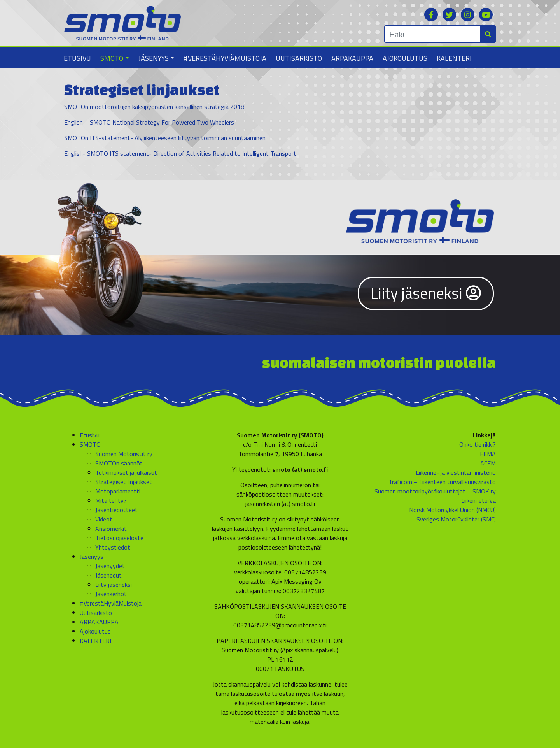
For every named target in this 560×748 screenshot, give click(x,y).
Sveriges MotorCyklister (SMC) (456, 519)
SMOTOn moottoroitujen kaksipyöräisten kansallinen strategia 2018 (154, 107)
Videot (104, 519)
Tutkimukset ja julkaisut (126, 472)
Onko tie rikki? (478, 444)
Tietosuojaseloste (119, 538)
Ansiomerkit (111, 529)
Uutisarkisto (299, 58)
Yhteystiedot (113, 547)
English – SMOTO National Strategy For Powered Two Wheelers (149, 122)
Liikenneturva (479, 500)
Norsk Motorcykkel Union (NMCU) (452, 510)
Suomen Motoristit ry (124, 454)
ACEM (488, 463)
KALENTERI (454, 58)
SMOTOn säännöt (119, 463)
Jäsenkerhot (111, 594)
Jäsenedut (108, 575)
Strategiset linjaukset (124, 482)
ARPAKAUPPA (352, 58)
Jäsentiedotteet (116, 510)
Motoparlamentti (118, 491)
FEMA (488, 454)
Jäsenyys (154, 58)
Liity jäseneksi (426, 293)
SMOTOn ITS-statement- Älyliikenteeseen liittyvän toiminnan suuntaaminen (165, 138)
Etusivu (77, 58)
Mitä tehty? (111, 500)
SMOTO (112, 58)
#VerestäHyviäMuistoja (225, 58)
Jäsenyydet (110, 566)
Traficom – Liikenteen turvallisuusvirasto (442, 482)
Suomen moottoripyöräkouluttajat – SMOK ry (435, 491)
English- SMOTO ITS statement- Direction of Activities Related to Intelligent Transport (180, 153)
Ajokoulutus (405, 58)
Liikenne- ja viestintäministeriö (456, 472)
